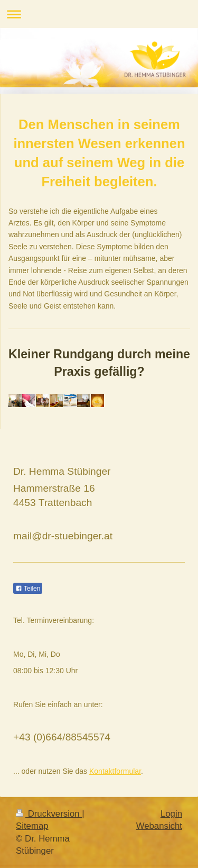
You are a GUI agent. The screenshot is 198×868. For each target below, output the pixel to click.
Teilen (28, 589)
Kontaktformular (115, 771)
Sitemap (32, 826)
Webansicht (159, 826)
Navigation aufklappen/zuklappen (99, 14)
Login (171, 814)
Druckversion (49, 814)
